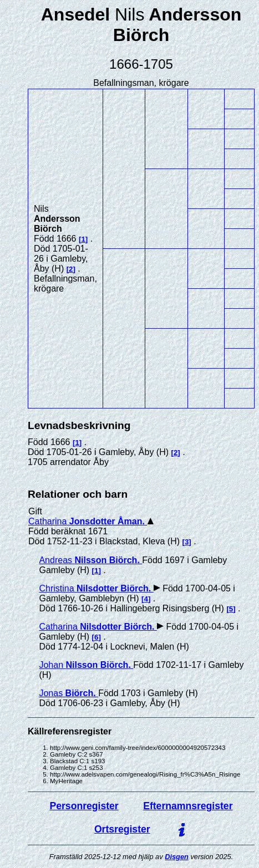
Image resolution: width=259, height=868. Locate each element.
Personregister (84, 806)
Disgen (177, 857)
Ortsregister (122, 829)
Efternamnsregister (188, 806)
